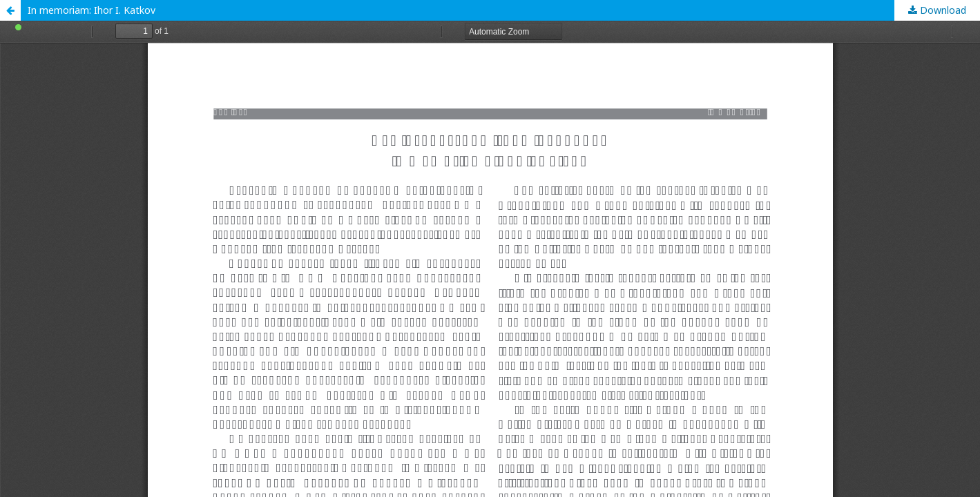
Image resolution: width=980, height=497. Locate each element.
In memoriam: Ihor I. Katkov (92, 10)
